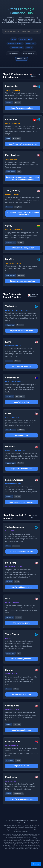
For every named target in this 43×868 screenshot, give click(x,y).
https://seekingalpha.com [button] (22, 730)
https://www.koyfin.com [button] (21, 366)
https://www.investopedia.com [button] (23, 108)
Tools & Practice (29, 53)
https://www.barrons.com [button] (21, 694)
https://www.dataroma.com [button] (21, 469)
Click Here (36, 864)
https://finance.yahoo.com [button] (21, 659)
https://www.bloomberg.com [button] (21, 587)
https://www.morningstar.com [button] (21, 799)
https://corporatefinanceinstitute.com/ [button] (23, 144)
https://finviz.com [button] (21, 435)
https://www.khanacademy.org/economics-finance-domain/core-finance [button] (23, 178)
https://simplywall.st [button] (21, 402)
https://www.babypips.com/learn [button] (23, 281)
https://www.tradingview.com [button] (22, 331)
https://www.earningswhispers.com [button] (21, 502)
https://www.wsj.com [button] (22, 623)
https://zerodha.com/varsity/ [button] (23, 248)
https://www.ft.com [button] (21, 766)
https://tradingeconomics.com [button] (22, 551)
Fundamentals (13, 53)
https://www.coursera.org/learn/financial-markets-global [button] (23, 213)
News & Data (21, 59)
